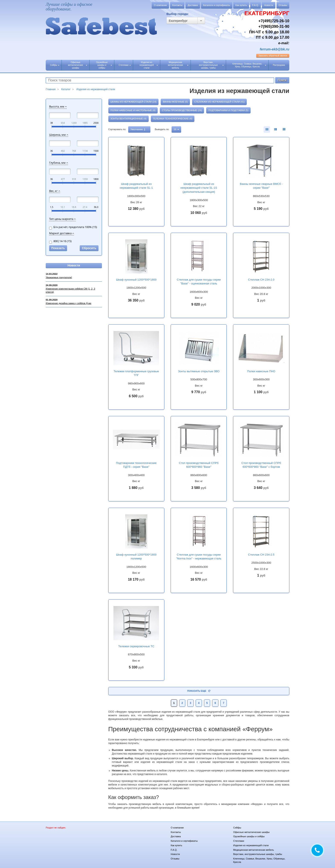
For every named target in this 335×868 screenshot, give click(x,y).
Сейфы (55, 65)
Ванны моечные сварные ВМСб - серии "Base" (261, 186)
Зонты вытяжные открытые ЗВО (199, 371)
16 (176, 129)
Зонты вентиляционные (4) (129, 119)
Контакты (177, 5)
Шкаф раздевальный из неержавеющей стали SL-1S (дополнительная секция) (199, 188)
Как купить (241, 5)
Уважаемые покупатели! (59, 277)
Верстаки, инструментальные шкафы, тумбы (211, 65)
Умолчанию (138, 129)
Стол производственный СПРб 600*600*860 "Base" (199, 465)
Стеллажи (125, 65)
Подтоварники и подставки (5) (228, 110)
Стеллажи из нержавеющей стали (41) (219, 102)
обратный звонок (273, 56)
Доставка (193, 5)
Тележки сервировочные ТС (136, 646)
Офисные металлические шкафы (78, 65)
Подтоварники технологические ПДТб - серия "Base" (136, 465)
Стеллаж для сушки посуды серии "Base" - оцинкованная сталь (199, 282)
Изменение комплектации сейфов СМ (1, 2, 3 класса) (70, 290)
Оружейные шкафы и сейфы (104, 65)
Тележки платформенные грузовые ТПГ (136, 373)
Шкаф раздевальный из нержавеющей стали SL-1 (136, 186)
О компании (160, 5)
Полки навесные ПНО (261, 371)
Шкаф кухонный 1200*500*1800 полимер (136, 557)
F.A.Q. (256, 5)
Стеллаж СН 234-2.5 (261, 555)
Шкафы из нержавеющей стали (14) (134, 102)
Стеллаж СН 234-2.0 (261, 280)
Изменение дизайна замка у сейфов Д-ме (68, 303)
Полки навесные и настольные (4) (133, 110)
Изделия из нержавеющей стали (149, 65)
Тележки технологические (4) (173, 119)
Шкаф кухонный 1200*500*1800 (136, 280)
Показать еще (199, 691)
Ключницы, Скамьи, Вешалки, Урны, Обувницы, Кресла (249, 65)
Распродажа (279, 65)
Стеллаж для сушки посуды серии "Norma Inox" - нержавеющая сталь (199, 557)
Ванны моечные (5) (175, 102)
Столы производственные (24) (182, 110)
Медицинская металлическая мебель (178, 65)
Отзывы (283, 5)
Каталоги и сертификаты (217, 5)
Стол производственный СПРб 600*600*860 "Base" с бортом (261, 465)
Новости (269, 5)
